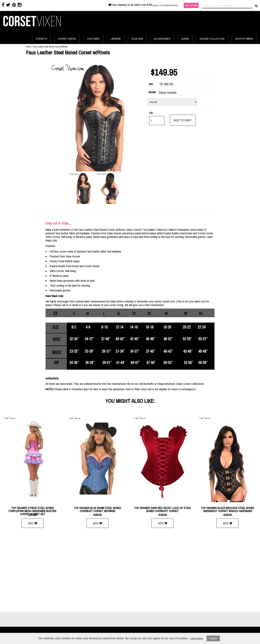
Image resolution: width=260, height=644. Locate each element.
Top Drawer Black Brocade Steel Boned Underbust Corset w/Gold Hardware (228, 510)
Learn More (197, 638)
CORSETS (41, 39)
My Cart (191, 5)
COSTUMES (93, 39)
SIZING (185, 39)
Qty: (151, 113)
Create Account (170, 5)
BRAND (152, 92)
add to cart (183, 120)
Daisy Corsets (168, 93)
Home (28, 47)
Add (32, 523)
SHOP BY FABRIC (244, 39)
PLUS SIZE (137, 39)
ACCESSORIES (162, 39)
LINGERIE (116, 39)
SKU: (151, 84)
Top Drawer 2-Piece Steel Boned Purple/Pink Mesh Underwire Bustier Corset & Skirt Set (32, 510)
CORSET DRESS (67, 39)
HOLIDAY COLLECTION (212, 39)
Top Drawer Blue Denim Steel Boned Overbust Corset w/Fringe (97, 510)
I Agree (213, 638)
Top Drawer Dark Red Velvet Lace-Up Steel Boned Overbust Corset (163, 510)
